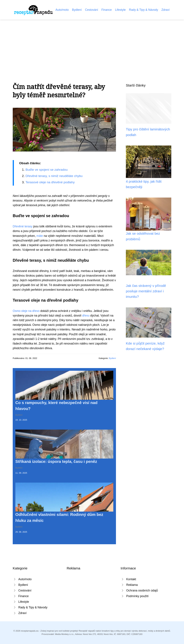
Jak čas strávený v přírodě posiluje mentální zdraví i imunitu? (146, 291)
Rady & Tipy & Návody (144, 10)
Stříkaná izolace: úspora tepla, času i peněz (56, 461)
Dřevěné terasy (23, 226)
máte (40, 236)
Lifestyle (120, 10)
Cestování (92, 10)
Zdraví (166, 10)
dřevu (86, 316)
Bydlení (77, 10)
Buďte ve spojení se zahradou (46, 170)
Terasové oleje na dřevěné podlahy (50, 182)
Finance (107, 10)
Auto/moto (62, 10)
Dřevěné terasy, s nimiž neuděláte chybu (54, 176)
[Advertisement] (92, 44)
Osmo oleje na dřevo (26, 311)
